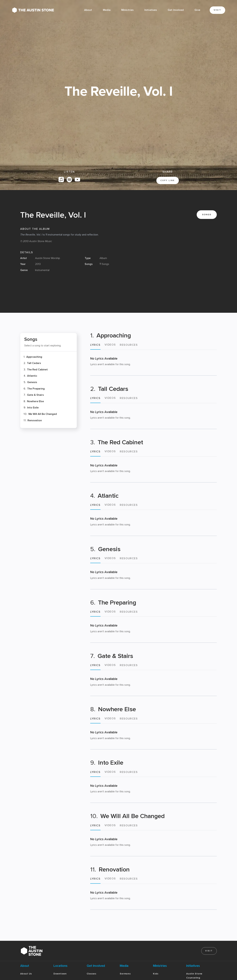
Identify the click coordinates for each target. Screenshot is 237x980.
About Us (26, 974)
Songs (207, 215)
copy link (168, 180)
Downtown (60, 974)
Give (197, 10)
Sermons (125, 974)
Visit (217, 10)
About (88, 10)
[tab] (95, 346)
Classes (92, 974)
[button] (107, 10)
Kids (156, 974)
